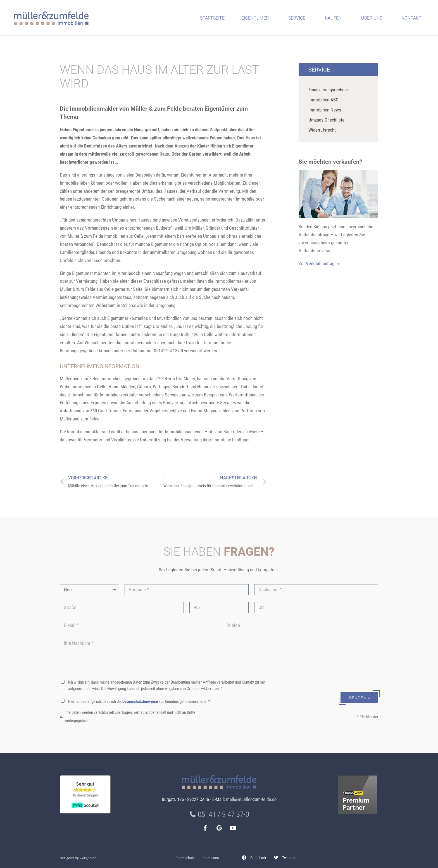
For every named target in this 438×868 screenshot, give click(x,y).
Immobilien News (325, 110)
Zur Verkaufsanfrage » (319, 263)
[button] (254, 858)
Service (298, 18)
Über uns (373, 18)
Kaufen (335, 18)
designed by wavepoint (78, 858)
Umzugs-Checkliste (326, 120)
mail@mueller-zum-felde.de (251, 799)
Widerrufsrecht (322, 130)
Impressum (210, 858)
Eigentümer (256, 18)
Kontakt (413, 18)
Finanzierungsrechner (328, 90)
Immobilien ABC (323, 100)
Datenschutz (185, 858)
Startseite (212, 18)
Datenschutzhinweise (140, 701)
